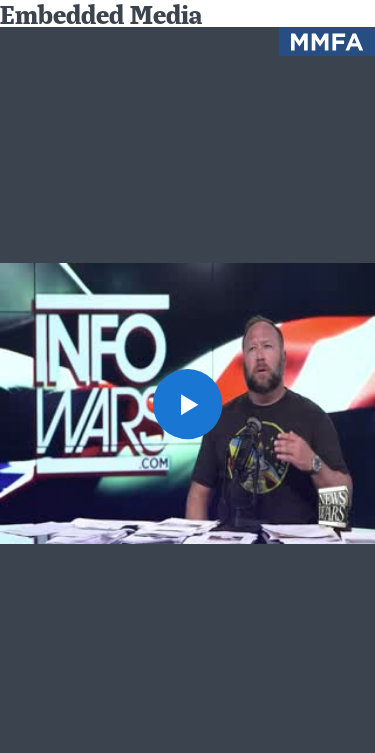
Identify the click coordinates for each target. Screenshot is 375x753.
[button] (188, 404)
